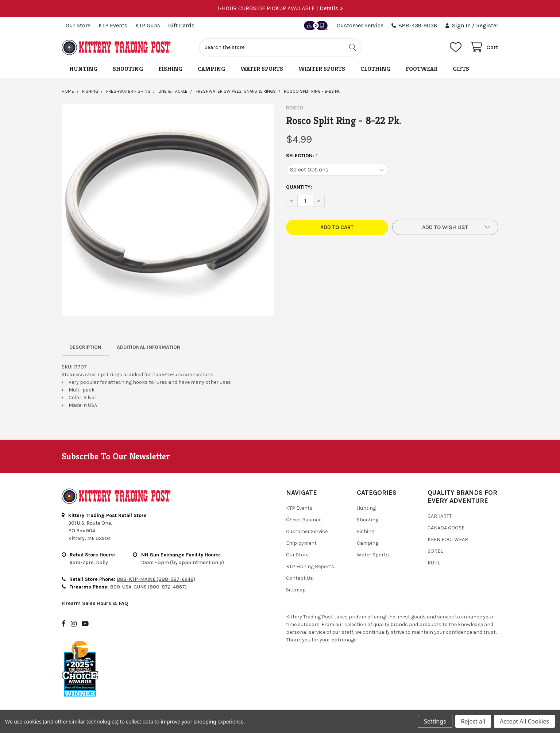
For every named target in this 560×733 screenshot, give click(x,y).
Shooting (128, 69)
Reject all (473, 721)
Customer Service (360, 25)
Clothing (375, 69)
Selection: (302, 156)
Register (487, 25)
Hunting (83, 69)
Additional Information (149, 347)
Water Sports (262, 69)
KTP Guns (148, 25)
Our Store (78, 25)
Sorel (435, 551)
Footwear (422, 69)
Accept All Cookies (524, 721)
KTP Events (113, 25)
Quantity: (299, 187)
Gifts (461, 69)
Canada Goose (446, 528)
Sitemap (296, 590)
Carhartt (440, 516)
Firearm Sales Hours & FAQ (95, 603)
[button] (445, 227)
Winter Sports (322, 69)
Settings (435, 721)
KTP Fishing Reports (310, 566)
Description (85, 347)
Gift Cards (181, 25)
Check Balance (304, 520)
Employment (301, 543)
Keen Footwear (448, 539)
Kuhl (434, 563)
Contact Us (300, 578)
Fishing (170, 69)
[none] (168, 210)
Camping (211, 69)
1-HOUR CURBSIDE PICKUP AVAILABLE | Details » (280, 8)
